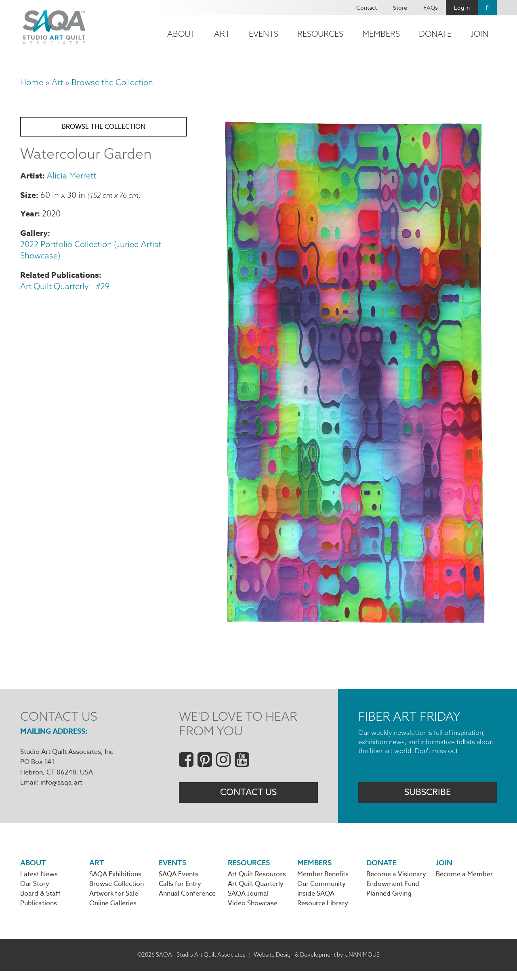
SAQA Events (179, 880)
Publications (39, 912)
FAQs (431, 7)
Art (222, 34)
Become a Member (464, 880)
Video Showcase (253, 912)
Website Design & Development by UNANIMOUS (317, 963)
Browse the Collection (112, 82)
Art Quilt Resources (257, 880)
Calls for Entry (180, 891)
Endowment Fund (393, 891)
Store (400, 7)
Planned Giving (389, 902)
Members (381, 34)
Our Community (322, 891)
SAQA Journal (248, 902)
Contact (367, 7)
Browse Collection (117, 891)
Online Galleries (113, 912)
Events (264, 34)
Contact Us (248, 796)
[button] (354, 629)
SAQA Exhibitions (115, 880)
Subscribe (428, 796)
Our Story (35, 891)
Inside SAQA (316, 902)
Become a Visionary (396, 880)
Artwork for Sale (114, 902)
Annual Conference (187, 902)
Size (28, 203)
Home (32, 82)
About (181, 34)
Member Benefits (323, 880)
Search (487, 8)
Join (479, 34)
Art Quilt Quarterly (256, 891)
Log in (462, 7)
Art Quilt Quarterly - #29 (65, 295)
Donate (435, 34)
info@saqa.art (61, 783)
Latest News (39, 880)
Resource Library (323, 912)
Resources (320, 34)
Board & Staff (40, 902)
